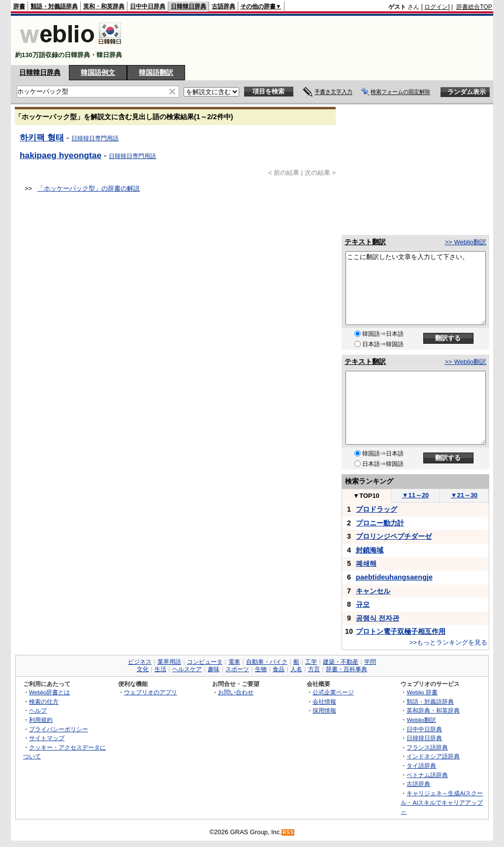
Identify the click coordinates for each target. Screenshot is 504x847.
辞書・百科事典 (346, 669)
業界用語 (169, 662)
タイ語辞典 (421, 766)
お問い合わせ (236, 692)
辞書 (19, 6)
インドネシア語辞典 (433, 756)
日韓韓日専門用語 (95, 138)
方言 (314, 669)
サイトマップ (47, 738)
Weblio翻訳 (421, 720)
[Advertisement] (313, 40)
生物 (261, 669)
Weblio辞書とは (49, 692)
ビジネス (140, 662)
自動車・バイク (267, 662)
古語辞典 (223, 6)
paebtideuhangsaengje (394, 577)
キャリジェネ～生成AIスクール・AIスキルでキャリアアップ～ (442, 802)
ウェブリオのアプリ (151, 692)
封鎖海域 (370, 550)
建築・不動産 (341, 662)
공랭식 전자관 (378, 618)
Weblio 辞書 (422, 692)
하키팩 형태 (42, 137)
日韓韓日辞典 (189, 6)
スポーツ (237, 669)
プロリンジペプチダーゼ (394, 536)
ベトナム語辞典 (427, 775)
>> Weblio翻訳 (466, 242)
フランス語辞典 (427, 747)
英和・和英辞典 (104, 6)
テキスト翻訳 (365, 242)
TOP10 (366, 496)
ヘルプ (38, 710)
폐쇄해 (366, 563)
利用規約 (41, 720)
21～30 (464, 495)
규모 (363, 604)
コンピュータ (205, 662)
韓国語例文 (98, 72)
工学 (311, 662)
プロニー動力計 (380, 523)
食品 (279, 669)
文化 (143, 669)
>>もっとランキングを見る (448, 642)
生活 (160, 669)
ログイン (436, 7)
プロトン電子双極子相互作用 (401, 631)
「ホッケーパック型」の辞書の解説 (89, 188)
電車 (234, 662)
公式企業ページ (333, 692)
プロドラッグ (377, 509)
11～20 (416, 495)
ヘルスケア (187, 669)
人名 (296, 669)
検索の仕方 (44, 701)
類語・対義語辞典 (54, 6)
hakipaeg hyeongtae (61, 155)
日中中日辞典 (148, 6)
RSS (288, 832)
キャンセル (373, 591)
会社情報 (324, 701)
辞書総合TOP (474, 7)
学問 (370, 662)
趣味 (214, 669)
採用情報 (324, 710)
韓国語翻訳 (156, 72)
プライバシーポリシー (59, 729)
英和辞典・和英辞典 (433, 710)
